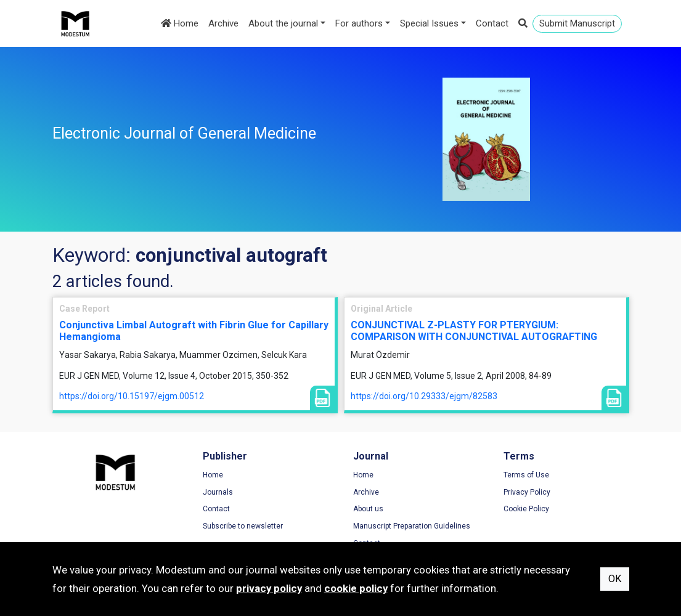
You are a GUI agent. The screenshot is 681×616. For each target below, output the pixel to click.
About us (368, 509)
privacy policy (269, 588)
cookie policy (356, 588)
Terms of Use (526, 475)
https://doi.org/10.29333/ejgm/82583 (424, 396)
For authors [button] (359, 23)
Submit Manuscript (577, 23)
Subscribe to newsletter (243, 526)
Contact (492, 23)
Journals (218, 492)
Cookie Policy (526, 509)
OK (615, 579)
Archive (223, 23)
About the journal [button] (283, 23)
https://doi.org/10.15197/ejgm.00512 (132, 396)
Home (180, 23)
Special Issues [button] (429, 23)
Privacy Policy (527, 492)
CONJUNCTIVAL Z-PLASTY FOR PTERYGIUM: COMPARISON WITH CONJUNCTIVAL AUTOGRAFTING (474, 331)
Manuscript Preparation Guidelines (412, 526)
